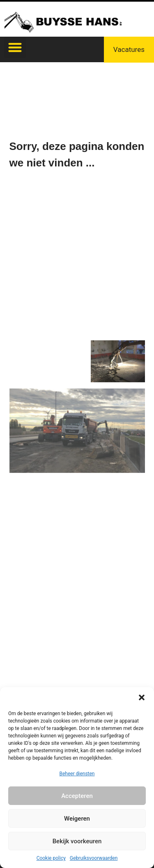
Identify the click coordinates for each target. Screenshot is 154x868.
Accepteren (77, 796)
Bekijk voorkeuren (77, 841)
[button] (142, 697)
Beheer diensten (77, 774)
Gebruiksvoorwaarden (94, 858)
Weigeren (77, 819)
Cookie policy (51, 858)
